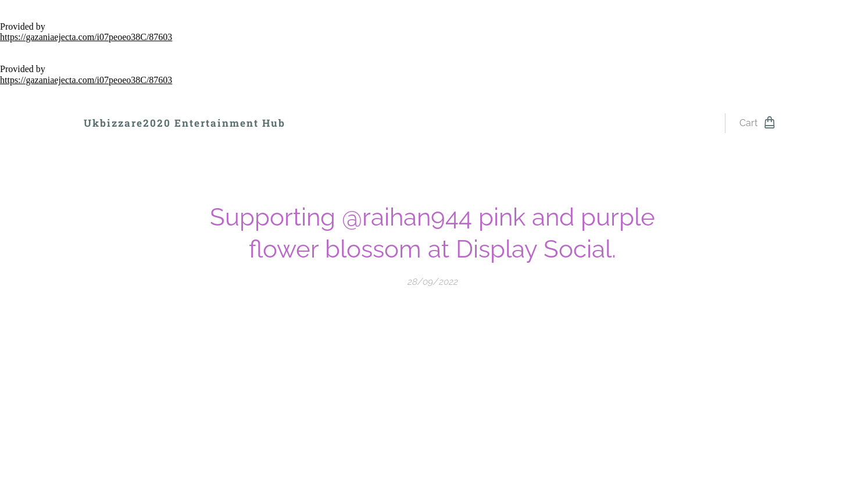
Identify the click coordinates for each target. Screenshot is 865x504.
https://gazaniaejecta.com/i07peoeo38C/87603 (86, 37)
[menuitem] (326, 123)
